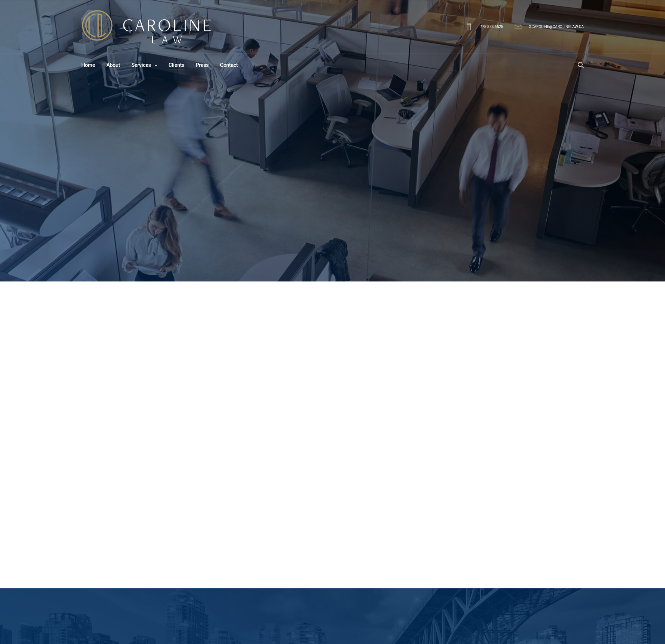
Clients (176, 66)
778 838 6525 (491, 27)
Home (88, 66)
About (113, 66)
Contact (229, 66)
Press (202, 66)
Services (141, 66)
